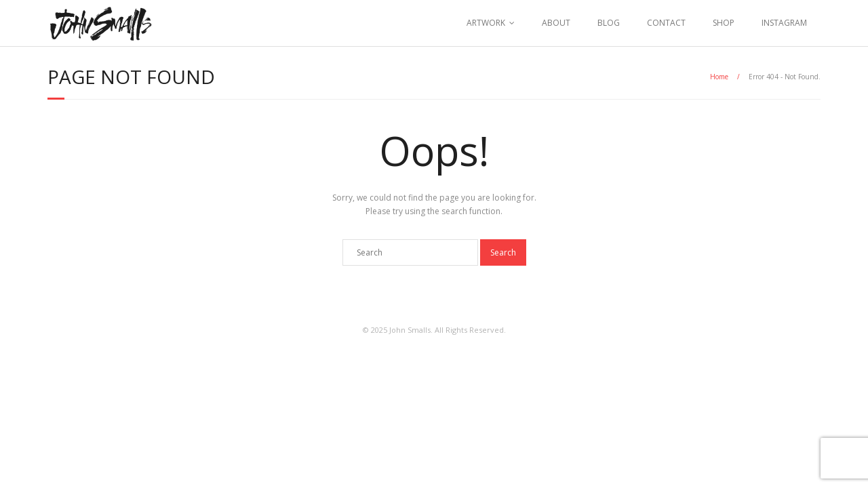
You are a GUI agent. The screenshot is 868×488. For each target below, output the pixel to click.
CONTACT (666, 23)
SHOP (724, 23)
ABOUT (556, 23)
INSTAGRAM (784, 23)
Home (719, 77)
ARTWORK (486, 23)
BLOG (609, 23)
